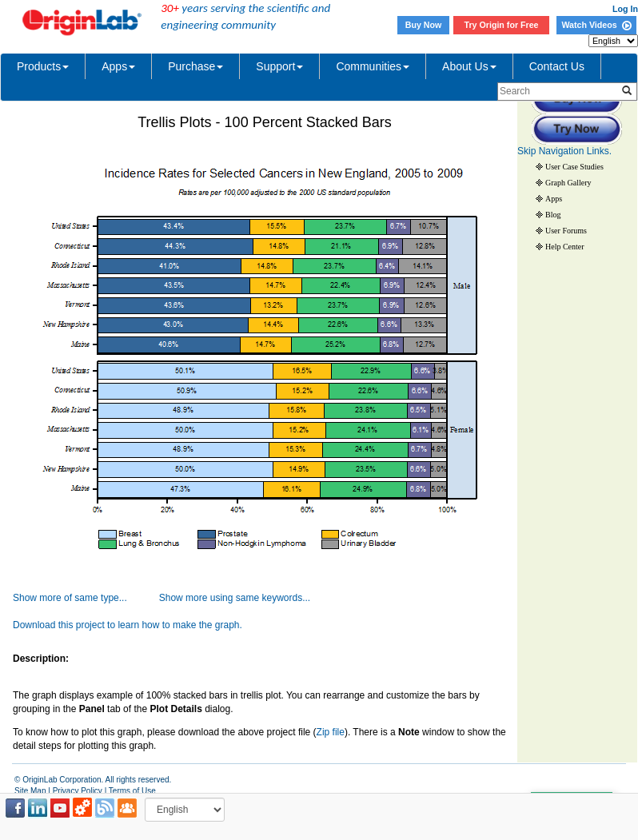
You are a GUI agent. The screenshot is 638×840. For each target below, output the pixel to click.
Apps (118, 66)
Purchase (195, 66)
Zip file (331, 732)
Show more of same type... (70, 598)
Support (279, 66)
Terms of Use (132, 791)
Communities (373, 66)
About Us (469, 66)
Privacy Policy (78, 791)
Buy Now (424, 25)
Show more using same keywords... (235, 598)
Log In (625, 9)
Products (43, 66)
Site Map (30, 791)
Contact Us (557, 66)
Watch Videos (596, 25)
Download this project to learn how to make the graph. (128, 625)
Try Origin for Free (502, 25)
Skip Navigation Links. (564, 151)
